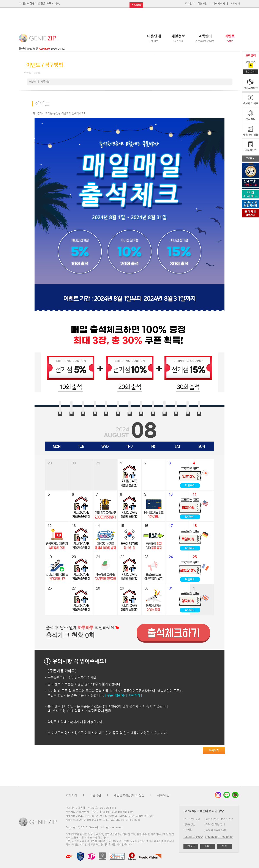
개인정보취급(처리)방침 (129, 795)
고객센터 (235, 4)
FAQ (208, 846)
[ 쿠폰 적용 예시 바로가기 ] (123, 695)
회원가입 (203, 4)
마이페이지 (219, 4)
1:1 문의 (251, 72)
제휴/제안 (163, 795)
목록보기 (214, 750)
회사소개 (71, 795)
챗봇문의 (251, 64)
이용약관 (96, 795)
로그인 (189, 4)
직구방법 (45, 82)
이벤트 (33, 82)
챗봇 (225, 846)
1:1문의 (191, 846)
